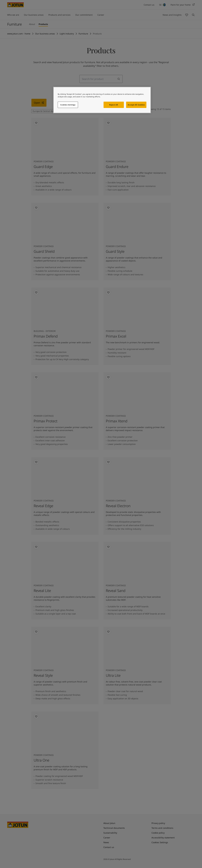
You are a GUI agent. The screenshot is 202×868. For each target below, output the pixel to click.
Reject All (114, 105)
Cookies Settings (68, 105)
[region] (102, 100)
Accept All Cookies (136, 105)
